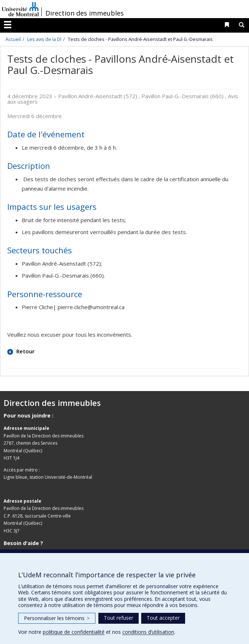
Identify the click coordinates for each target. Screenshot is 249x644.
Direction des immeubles (85, 13)
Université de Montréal (20, 9)
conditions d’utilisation (148, 632)
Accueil (13, 39)
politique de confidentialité (74, 632)
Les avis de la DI (44, 39)
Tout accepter (163, 618)
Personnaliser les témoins (57, 618)
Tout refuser (119, 618)
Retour (25, 351)
